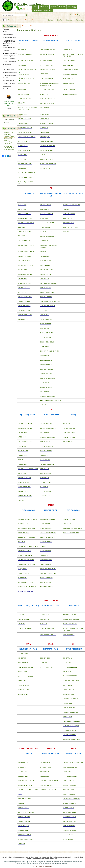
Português (78, 20)
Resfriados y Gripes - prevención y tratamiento (8, 141)
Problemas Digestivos (10, 72)
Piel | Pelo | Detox (9, 70)
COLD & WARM (45, 168)
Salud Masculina (8, 81)
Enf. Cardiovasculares (10, 53)
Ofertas (53, 7)
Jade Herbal (7, 89)
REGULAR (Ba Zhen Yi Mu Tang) (51, 401)
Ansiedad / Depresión (10, 37)
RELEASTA (21, 103)
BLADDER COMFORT (70, 676)
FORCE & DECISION (47, 223)
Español (58, 20)
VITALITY (66, 232)
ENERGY (43, 251)
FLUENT (43, 155)
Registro (80, 15)
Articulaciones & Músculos (8, 45)
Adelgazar (6, 29)
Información (44, 7)
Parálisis (6, 67)
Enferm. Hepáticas (9, 56)
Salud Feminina (8, 78)
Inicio (35, 7)
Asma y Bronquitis (9, 48)
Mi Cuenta (62, 7)
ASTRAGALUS (68, 441)
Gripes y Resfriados (9, 61)
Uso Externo (7, 86)
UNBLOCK (21, 227)
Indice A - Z (48, 10)
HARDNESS (44, 74)
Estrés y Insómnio (9, 59)
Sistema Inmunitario (9, 83)
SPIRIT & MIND (68, 839)
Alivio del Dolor (8, 35)
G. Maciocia (38, 10)
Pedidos (6, 123)
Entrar (72, 15)
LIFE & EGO (22, 159)
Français (68, 20)
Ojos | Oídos (7, 64)
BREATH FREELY (46, 232)
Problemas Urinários (10, 75)
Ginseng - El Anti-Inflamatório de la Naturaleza (9, 148)
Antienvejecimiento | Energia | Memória (10, 41)
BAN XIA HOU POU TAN (71, 205)
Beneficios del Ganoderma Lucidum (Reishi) (9, 134)
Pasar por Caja (30, 20)
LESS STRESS (45, 496)
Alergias (6, 32)
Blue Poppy (72, 7)
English (49, 20)
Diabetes (6, 50)
